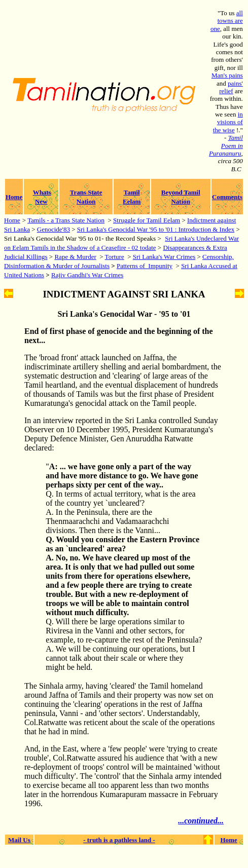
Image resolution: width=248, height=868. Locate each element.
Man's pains (227, 75)
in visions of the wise (228, 122)
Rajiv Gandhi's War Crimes (87, 275)
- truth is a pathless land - (119, 840)
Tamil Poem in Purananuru (226, 145)
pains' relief (231, 87)
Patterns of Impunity (145, 266)
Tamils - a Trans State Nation (66, 220)
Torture (115, 257)
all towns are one (227, 21)
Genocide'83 (54, 229)
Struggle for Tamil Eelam (147, 220)
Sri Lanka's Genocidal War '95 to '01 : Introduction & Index (156, 229)
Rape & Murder (75, 257)
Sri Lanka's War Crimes (164, 257)
